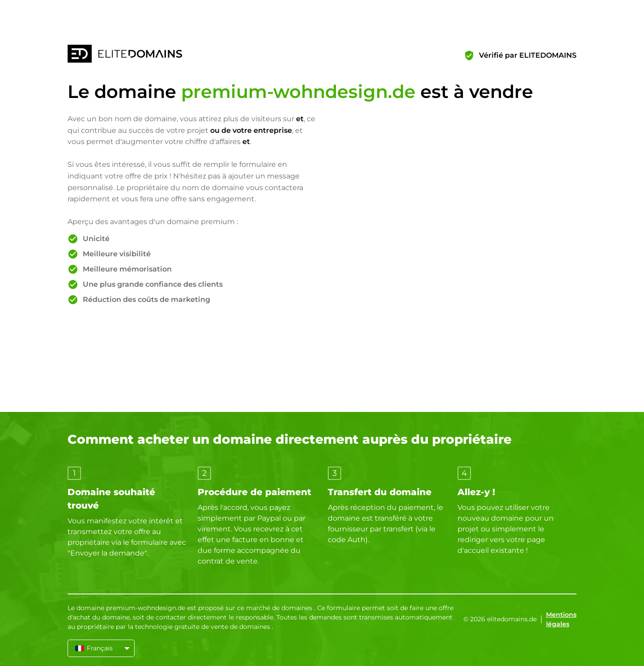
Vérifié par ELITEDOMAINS (528, 55)
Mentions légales (561, 619)
